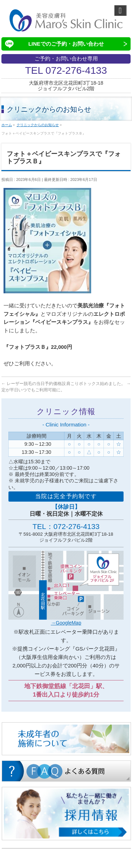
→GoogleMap (66, 623)
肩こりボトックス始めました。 (98, 384)
